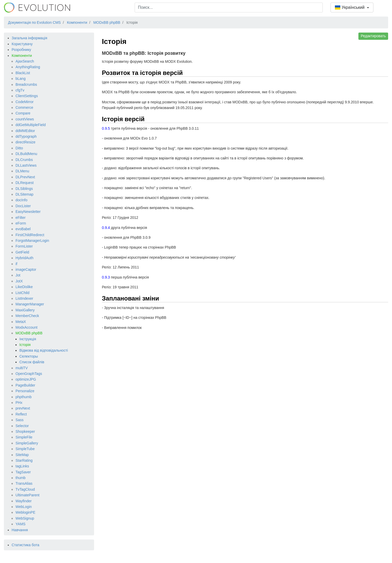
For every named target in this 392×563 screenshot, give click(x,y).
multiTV (22, 368)
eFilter (21, 218)
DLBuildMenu (26, 154)
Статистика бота (25, 545)
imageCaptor (26, 269)
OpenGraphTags (29, 374)
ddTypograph (26, 136)
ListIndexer (24, 298)
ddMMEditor (25, 131)
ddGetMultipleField (31, 125)
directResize (25, 142)
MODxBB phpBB (29, 333)
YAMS (21, 524)
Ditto (19, 148)
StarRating (24, 460)
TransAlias (24, 483)
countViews (25, 119)
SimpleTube (25, 449)
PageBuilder (25, 385)
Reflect (21, 414)
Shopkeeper (25, 431)
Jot (18, 275)
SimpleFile (24, 437)
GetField (22, 252)
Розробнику (21, 50)
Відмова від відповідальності (44, 350)
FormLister (24, 246)
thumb (21, 478)
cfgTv (20, 90)
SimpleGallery (27, 443)
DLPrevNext (25, 177)
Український (350, 7)
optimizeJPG (26, 379)
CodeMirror (25, 102)
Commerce (24, 107)
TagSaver (23, 472)
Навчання (20, 530)
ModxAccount (26, 327)
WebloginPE (25, 512)
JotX (19, 281)
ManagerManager (30, 304)
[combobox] (229, 7)
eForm (21, 223)
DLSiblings (24, 189)
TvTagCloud (25, 489)
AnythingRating (28, 67)
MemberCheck (27, 316)
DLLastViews (26, 165)
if (16, 264)
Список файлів (32, 362)
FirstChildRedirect (30, 235)
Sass (20, 420)
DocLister (23, 206)
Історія (25, 345)
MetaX (21, 322)
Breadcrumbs (26, 84)
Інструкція (28, 339)
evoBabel (23, 229)
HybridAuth (24, 258)
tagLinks (22, 466)
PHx (19, 403)
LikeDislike (24, 287)
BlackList (23, 73)
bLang (21, 79)
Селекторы (29, 356)
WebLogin (24, 507)
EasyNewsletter (28, 212)
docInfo (21, 200)
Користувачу (22, 44)
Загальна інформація (29, 38)
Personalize (25, 391)
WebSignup (25, 518)
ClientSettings (27, 96)
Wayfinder (24, 501)
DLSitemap (24, 194)
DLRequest (25, 183)
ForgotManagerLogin (32, 241)
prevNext (23, 408)
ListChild (22, 293)
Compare (23, 113)
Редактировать (373, 36)
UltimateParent (28, 495)
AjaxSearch (25, 61)
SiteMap (22, 455)
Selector (22, 426)
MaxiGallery (25, 310)
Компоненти (22, 56)
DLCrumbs (24, 160)
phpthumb (24, 397)
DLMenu (22, 171)
